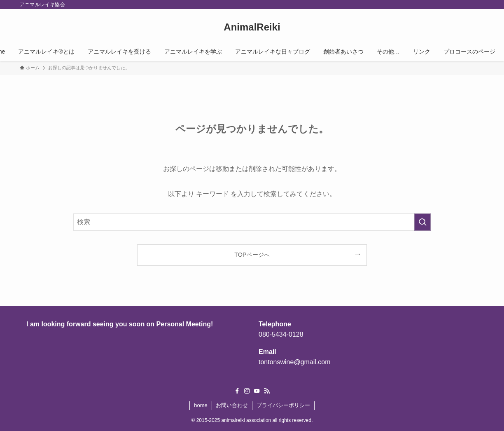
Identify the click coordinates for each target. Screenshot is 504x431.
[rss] (267, 391)
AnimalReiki (252, 27)
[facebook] (237, 391)
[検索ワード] (252, 222)
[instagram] (247, 391)
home (201, 405)
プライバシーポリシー (283, 405)
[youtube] (257, 391)
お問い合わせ (232, 405)
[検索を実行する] (422, 222)
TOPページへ (252, 255)
